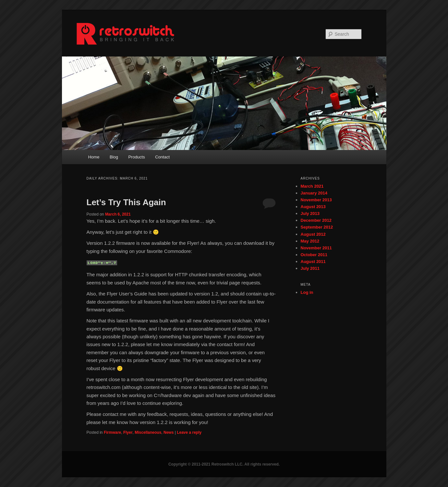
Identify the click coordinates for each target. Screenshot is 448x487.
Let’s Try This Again (126, 202)
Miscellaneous (148, 432)
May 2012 (310, 241)
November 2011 (316, 248)
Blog (114, 157)
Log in (307, 292)
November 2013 (316, 200)
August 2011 (313, 262)
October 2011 (314, 255)
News (169, 432)
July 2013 (310, 213)
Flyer (128, 432)
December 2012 (316, 220)
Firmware (112, 432)
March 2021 (312, 186)
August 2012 (313, 234)
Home (94, 157)
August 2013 (313, 207)
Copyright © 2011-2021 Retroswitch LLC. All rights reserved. (224, 464)
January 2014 (314, 193)
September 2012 (317, 227)
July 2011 (310, 268)
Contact (162, 157)
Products (136, 157)
